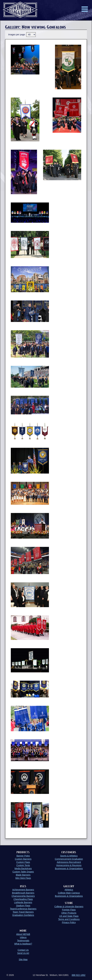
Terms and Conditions (69, 919)
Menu (85, 9)
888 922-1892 (78, 975)
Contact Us (23, 950)
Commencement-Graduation (69, 859)
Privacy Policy (69, 922)
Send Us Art (23, 953)
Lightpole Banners (23, 902)
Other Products (69, 913)
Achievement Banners (23, 890)
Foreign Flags (69, 910)
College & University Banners (69, 907)
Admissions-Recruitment (69, 862)
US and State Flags (69, 916)
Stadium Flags (23, 906)
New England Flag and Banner (20, 10)
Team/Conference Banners (23, 909)
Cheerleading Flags (23, 899)
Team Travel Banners (23, 912)
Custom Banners (23, 859)
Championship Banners (23, 896)
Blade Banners (23, 875)
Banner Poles (23, 856)
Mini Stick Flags (23, 878)
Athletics (69, 890)
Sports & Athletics (69, 856)
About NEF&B (23, 934)
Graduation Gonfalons (23, 915)
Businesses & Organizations (69, 868)
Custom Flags (23, 862)
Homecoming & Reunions (69, 865)
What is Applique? (23, 944)
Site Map (23, 959)
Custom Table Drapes (23, 872)
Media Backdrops (23, 868)
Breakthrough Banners (23, 893)
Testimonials (23, 941)
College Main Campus (69, 893)
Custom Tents (23, 865)
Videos (23, 937)
